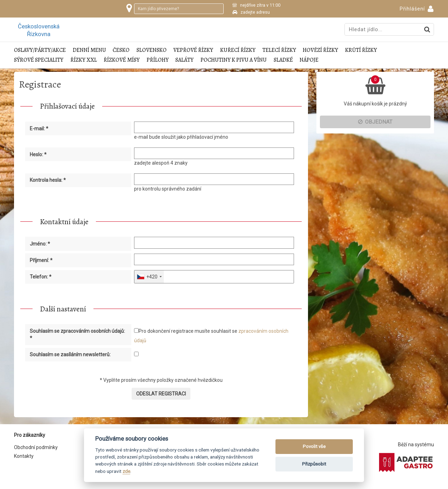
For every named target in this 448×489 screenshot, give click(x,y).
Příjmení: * (41, 260)
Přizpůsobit (314, 464)
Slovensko (152, 50)
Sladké (283, 60)
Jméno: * (40, 244)
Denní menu (89, 50)
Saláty (184, 60)
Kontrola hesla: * (48, 180)
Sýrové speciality (39, 60)
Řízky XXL (84, 60)
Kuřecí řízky (238, 50)
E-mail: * (39, 129)
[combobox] (149, 277)
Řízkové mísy (122, 60)
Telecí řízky (279, 50)
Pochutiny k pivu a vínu (234, 60)
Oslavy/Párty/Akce (40, 50)
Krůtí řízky (361, 50)
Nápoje (309, 60)
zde (126, 471)
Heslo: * (38, 154)
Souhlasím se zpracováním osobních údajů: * (77, 335)
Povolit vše (314, 446)
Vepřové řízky (193, 50)
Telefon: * (41, 277)
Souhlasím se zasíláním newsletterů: (70, 354)
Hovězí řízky (320, 50)
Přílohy (158, 60)
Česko (121, 50)
